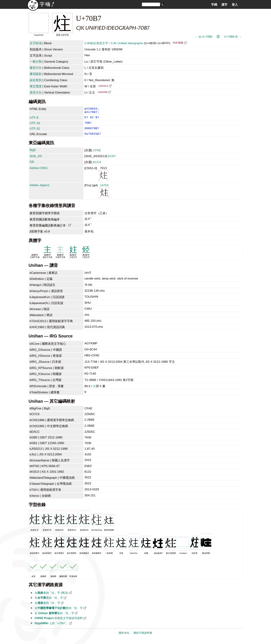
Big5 (33, 155)
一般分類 (36, 62)
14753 (104, 195)
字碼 (214, 5)
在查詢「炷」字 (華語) (52, 597)
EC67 (112, 161)
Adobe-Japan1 (40, 190)
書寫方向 (36, 68)
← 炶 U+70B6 (204, 37)
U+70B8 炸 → (233, 37)
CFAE (97, 155)
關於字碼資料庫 (143, 637)
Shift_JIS (36, 161)
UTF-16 (35, 126)
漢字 (224, 5)
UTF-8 (34, 119)
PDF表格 (178, 43)
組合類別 (36, 80)
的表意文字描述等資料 (59, 623)
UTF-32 (35, 132)
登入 (235, 5)
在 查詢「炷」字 (54, 618)
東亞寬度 (36, 86)
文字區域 (36, 43)
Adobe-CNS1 (39, 173)
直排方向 (36, 92)
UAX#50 (103, 92)
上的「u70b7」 (52, 628)
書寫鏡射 (36, 74)
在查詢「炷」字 (49, 602)
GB (32, 166)
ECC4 (97, 167)
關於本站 (124, 637)
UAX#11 (103, 86)
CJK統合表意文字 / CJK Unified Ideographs (114, 43)
